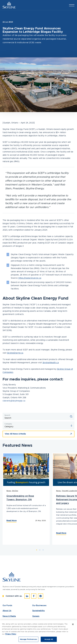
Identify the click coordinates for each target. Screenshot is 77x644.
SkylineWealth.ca (51, 363)
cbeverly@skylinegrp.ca (14, 401)
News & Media (9, 616)
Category (8, 424)
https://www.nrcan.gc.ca (30, 278)
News (9, 491)
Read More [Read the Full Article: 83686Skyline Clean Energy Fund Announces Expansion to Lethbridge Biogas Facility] (61, 533)
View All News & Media (15, 434)
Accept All (49, 640)
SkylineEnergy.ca (15, 353)
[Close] (73, 625)
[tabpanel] (26, 499)
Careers (36, 616)
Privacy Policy (11, 634)
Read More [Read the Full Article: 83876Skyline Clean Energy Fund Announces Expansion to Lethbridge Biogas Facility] (11, 520)
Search (7, 415)
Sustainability (39, 611)
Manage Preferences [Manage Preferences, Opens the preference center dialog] (28, 640)
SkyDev (15, 491)
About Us (7, 611)
